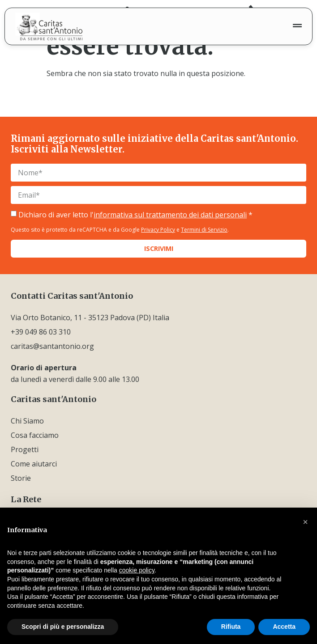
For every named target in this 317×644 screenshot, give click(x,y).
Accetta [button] (284, 627)
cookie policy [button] (137, 570)
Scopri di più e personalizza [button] (63, 627)
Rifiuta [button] (231, 627)
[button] (305, 522)
